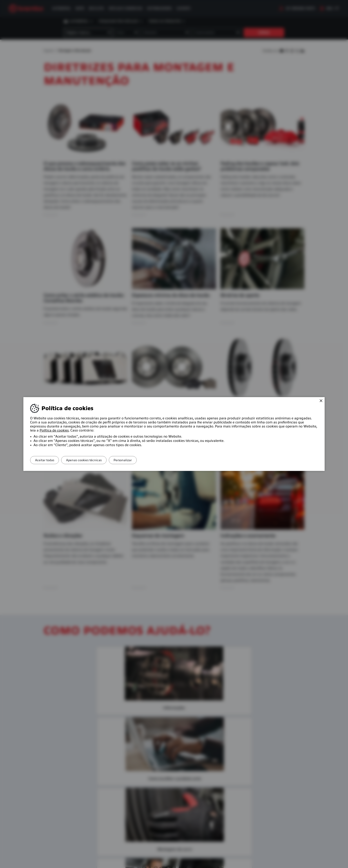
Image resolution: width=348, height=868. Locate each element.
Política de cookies (54, 430)
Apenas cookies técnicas (90, 460)
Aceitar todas (47, 460)
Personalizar (133, 460)
